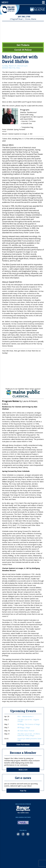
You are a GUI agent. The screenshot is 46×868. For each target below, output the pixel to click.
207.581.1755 (24, 16)
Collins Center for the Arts (8, 10)
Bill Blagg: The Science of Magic (29, 724)
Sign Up (23, 791)
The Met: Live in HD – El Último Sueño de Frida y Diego (29, 735)
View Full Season (23, 745)
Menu (23, 2)
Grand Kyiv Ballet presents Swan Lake (29, 739)
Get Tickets (23, 45)
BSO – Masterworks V (25, 716)
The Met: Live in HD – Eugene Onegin (28, 720)
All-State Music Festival (26, 731)
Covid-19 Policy (23, 50)
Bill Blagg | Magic (24, 727)
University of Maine (38, 10)
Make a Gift (23, 770)
